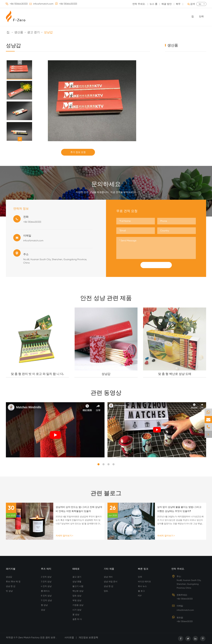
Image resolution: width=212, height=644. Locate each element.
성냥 (43, 610)
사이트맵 (69, 637)
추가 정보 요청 (78, 152)
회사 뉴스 (142, 586)
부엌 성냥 (77, 600)
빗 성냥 (9, 591)
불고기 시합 (78, 586)
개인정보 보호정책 (88, 637)
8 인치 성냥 (46, 596)
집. (193, 16)
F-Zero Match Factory (28, 637)
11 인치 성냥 (46, 600)
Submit (156, 265)
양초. (106, 591)
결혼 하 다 (77, 619)
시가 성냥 (77, 610)
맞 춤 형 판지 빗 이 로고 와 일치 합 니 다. (37, 374)
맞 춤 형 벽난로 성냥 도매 (175, 374)
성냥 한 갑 (11, 586)
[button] (20, 62)
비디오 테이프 (144, 581)
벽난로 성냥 (78, 591)
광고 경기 (33, 32)
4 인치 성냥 (46, 586)
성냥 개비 (108, 577)
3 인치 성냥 (46, 581)
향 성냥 (44, 605)
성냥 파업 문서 (111, 581)
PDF (140, 596)
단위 (201, 16)
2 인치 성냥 (46, 577)
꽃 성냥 (76, 614)
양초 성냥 (77, 596)
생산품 (19, 32)
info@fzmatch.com (43, 4)
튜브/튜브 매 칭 (13, 581)
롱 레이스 (45, 591)
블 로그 (141, 591)
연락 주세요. (178, 569)
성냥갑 (48, 32)
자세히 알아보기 (64, 536)
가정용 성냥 (78, 605)
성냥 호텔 (77, 581)
